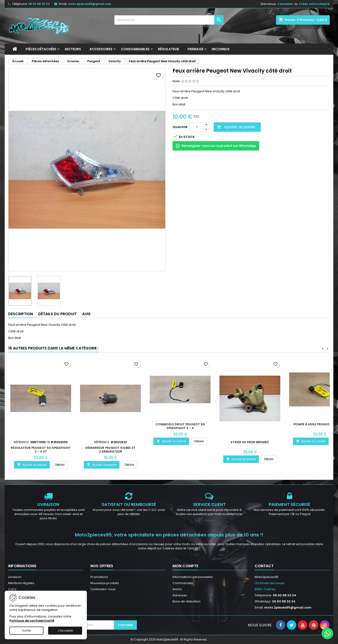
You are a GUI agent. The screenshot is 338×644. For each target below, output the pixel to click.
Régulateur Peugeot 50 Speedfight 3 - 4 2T (41, 450)
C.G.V (12, 589)
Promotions (99, 577)
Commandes (183, 583)
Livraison (15, 577)
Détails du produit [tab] (58, 314)
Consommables (135, 49)
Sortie (27, 630)
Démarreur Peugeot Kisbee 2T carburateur (110, 450)
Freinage (195, 49)
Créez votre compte (314, 4)
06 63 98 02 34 (39, 4)
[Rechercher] (169, 20)
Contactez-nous (103, 589)
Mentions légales (21, 583)
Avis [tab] (86, 314)
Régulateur (169, 49)
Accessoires (101, 49)
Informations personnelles (193, 577)
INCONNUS (221, 49)
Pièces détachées (41, 49)
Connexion (285, 4)
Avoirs (177, 589)
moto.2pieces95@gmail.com (90, 4)
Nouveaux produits (105, 583)
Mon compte (185, 566)
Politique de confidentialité (32, 621)
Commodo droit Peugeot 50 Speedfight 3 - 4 (180, 426)
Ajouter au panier (236, 127)
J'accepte (65, 630)
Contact (264, 566)
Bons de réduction (186, 601)
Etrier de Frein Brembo (250, 442)
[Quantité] (197, 127)
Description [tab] (21, 314)
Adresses (180, 595)
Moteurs (73, 49)
